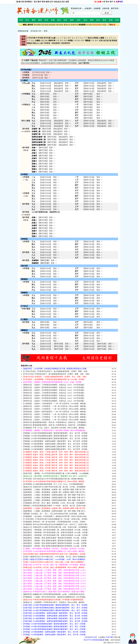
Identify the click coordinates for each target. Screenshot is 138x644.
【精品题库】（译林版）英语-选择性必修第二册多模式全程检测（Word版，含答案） (55, 541)
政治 (59, 2)
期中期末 (60, 25)
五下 (77, 38)
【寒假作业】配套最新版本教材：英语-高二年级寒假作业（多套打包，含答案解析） (55, 425)
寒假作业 (75, 25)
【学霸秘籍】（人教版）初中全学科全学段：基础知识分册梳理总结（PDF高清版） (55, 597)
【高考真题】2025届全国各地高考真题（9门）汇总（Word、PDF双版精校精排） (54, 484)
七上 (106, 38)
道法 (85, 20)
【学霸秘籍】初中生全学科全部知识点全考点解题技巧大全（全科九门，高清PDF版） (55, 524)
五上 (73, 38)
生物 (55, 2)
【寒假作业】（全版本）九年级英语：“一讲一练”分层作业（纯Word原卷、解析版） (55, 420)
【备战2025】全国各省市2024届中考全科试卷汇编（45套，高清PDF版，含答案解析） (56, 527)
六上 (81, 38)
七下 (110, 38)
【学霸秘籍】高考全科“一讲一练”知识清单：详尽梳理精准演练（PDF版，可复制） (54, 522)
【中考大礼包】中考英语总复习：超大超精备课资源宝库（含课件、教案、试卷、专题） (56, 374)
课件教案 (37, 25)
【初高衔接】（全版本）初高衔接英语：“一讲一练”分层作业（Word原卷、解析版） (55, 412)
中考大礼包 (38, 75)
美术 (104, 20)
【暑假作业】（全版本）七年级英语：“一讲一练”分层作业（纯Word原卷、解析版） (55, 406)
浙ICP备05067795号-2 (112, 643)
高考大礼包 (38, 78)
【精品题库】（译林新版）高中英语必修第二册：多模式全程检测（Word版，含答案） (56, 532)
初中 (108, 2)
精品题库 (52, 25)
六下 (85, 38)
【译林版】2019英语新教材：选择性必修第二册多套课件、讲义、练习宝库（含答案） (56, 444)
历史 (63, 2)
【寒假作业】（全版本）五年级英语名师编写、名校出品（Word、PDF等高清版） (54, 398)
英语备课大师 (36, 31)
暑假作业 (67, 25)
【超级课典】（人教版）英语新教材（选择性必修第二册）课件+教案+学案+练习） (54, 495)
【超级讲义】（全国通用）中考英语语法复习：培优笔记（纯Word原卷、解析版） (54, 602)
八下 (28, 40)
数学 (39, 2)
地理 (67, 2)
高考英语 (26, 78)
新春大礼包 (89, 83)
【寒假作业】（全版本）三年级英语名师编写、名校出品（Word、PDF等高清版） (54, 393)
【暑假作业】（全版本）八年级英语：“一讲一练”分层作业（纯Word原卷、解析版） (55, 409)
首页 (21, 20)
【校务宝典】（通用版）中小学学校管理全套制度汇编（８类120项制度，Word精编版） (56, 473)
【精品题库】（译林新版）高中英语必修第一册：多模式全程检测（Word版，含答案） (56, 530)
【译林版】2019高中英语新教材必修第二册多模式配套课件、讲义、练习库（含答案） (56, 436)
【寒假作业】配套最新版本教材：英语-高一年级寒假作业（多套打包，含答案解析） (55, 422)
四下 (70, 38)
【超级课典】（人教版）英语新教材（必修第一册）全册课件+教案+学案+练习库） (54, 489)
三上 (58, 38)
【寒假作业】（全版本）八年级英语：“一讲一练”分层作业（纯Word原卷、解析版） (55, 417)
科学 (79, 20)
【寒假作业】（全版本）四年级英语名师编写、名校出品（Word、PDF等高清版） (54, 395)
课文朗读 (45, 25)
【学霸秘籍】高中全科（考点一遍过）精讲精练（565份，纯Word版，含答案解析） (54, 503)
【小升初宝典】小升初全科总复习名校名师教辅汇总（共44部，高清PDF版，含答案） (55, 519)
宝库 (117, 20)
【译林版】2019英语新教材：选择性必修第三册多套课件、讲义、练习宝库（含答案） (56, 447)
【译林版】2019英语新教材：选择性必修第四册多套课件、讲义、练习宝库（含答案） (56, 449)
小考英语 (26, 72)
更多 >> (49, 72)
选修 (46, 40)
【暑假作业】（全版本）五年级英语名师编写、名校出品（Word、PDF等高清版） (54, 390)
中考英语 (26, 75)
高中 (111, 2)
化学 (51, 2)
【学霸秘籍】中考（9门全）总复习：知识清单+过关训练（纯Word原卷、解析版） (54, 428)
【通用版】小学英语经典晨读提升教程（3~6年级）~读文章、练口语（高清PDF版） (55, 506)
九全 (32, 40)
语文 (35, 2)
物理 (47, 2)
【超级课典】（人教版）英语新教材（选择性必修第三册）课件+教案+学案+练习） (54, 498)
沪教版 (24, 306)
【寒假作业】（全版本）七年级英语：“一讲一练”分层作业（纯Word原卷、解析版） (55, 414)
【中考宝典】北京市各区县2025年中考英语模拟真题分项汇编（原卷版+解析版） (53, 479)
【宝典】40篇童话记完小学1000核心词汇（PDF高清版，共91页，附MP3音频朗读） (55, 557)
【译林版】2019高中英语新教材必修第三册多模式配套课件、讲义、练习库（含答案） (56, 438)
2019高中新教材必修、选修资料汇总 (46, 212)
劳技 (111, 20)
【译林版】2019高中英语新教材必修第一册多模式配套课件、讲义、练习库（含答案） (56, 433)
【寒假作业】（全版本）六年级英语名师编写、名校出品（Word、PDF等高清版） (54, 401)
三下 (62, 38)
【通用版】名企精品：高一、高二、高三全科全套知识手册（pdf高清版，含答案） (54, 514)
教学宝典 (45, 94)
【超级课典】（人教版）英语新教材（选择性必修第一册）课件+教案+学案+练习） (54, 511)
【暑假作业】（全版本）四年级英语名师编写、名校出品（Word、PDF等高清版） (54, 387)
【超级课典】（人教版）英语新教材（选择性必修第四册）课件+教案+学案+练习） (54, 500)
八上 (114, 38)
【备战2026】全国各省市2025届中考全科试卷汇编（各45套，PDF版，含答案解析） (55, 487)
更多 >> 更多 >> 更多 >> (56, 207)
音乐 (98, 20)
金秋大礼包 (46, 83)
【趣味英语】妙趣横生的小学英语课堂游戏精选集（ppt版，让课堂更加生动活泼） (54, 594)
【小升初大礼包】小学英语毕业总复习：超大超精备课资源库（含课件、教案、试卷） (56, 371)
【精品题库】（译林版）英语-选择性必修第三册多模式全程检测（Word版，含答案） (55, 543)
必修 (42, 40)
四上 (66, 38)
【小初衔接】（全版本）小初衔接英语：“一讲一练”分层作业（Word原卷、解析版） (55, 404)
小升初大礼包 (39, 72)
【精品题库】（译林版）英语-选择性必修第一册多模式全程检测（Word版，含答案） (55, 538)
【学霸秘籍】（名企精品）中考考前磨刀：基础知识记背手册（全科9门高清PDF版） (55, 516)
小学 (104, 2)
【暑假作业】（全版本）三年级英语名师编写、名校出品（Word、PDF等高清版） (54, 385)
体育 (92, 20)
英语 (43, 2)
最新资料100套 (27, 366)
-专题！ (97, 25)
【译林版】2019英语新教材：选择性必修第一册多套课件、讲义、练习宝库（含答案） (56, 441)
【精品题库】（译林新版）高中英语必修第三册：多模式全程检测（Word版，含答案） (56, 535)
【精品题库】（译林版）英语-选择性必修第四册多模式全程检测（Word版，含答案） (55, 546)
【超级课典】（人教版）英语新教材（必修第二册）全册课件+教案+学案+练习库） (54, 492)
